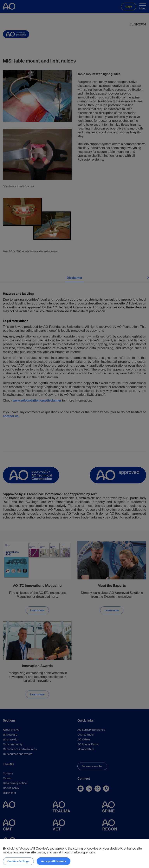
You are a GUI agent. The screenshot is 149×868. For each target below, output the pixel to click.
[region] (74, 853)
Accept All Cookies (54, 861)
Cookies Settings (18, 861)
